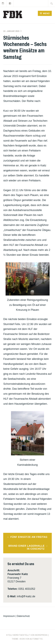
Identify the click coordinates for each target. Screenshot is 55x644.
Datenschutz (23, 616)
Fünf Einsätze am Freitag (29, 537)
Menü (46, 13)
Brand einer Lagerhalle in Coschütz (26, 547)
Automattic (36, 639)
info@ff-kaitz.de (26, 596)
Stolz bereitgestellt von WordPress (27, 635)
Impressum (9, 616)
